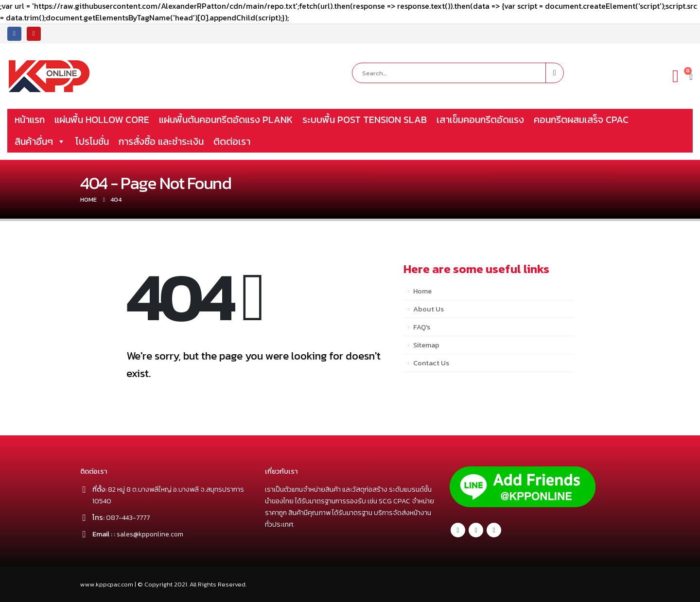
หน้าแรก (30, 120)
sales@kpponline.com (151, 534)
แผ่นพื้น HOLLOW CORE (102, 120)
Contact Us (431, 363)
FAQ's (422, 327)
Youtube (494, 530)
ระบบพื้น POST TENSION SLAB (365, 120)
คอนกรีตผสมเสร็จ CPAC (581, 120)
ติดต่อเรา (232, 141)
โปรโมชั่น (92, 141)
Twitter (476, 530)
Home (422, 291)
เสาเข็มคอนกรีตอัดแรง (480, 120)
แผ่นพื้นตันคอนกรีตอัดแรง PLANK (226, 120)
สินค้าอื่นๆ (40, 141)
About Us (429, 309)
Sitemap (426, 345)
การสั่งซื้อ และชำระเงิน (161, 141)
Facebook (458, 530)
